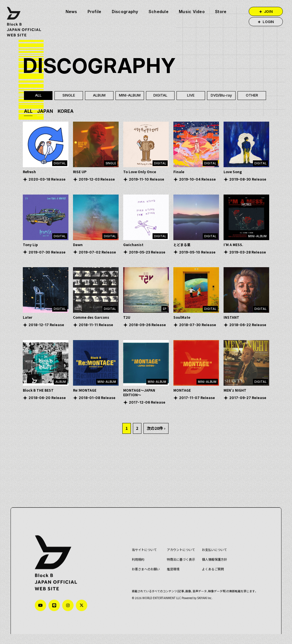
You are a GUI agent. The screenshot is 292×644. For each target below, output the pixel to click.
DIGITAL (160, 95)
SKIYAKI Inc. (202, 603)
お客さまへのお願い (143, 575)
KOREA (66, 111)
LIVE (191, 95)
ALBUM (99, 95)
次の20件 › (156, 428)
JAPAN (45, 111)
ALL (38, 95)
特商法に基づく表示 (178, 565)
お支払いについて (211, 555)
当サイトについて (141, 555)
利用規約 (135, 565)
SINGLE (69, 95)
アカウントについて (178, 555)
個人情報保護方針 (211, 565)
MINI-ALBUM (130, 95)
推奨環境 (170, 575)
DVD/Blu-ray (221, 95)
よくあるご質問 (210, 575)
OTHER (252, 95)
